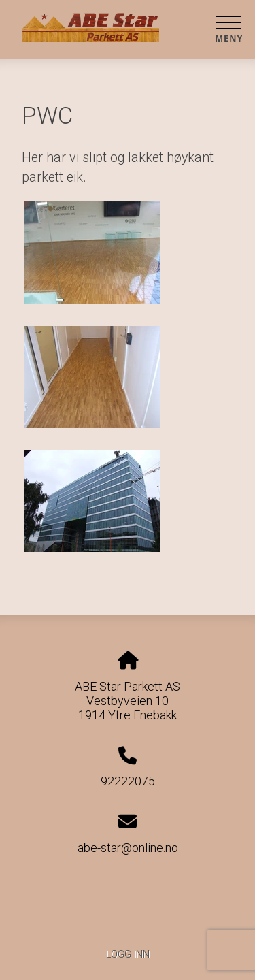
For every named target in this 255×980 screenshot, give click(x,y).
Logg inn (128, 954)
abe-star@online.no (128, 848)
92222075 (128, 781)
